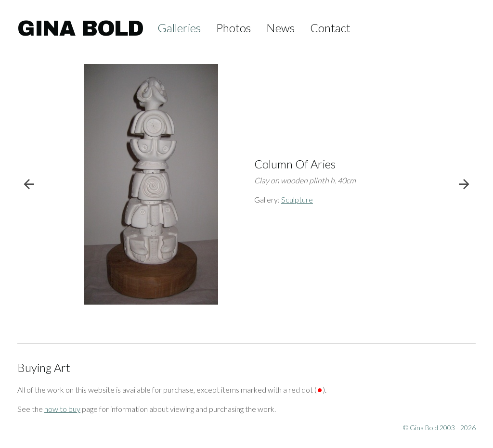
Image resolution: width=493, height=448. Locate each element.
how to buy (62, 409)
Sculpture (297, 199)
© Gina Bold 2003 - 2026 (439, 428)
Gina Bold (80, 28)
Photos (234, 28)
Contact (330, 28)
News (280, 28)
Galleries (179, 28)
